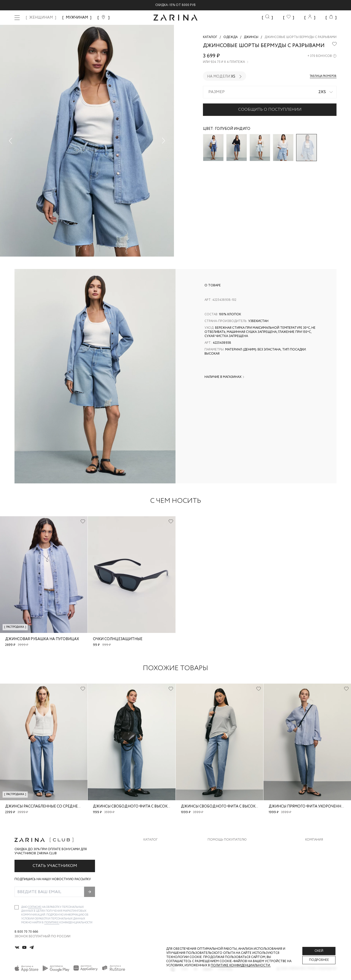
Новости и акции (321, 879)
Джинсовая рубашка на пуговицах (42, 639)
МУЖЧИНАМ (77, 18)
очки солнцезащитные (118, 639)
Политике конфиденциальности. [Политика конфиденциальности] (241, 965)
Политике (52, 923)
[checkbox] (17, 907)
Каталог (151, 840)
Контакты (314, 868)
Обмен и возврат (222, 858)
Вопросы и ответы (225, 868)
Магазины (314, 889)
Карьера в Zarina (319, 858)
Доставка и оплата (225, 848)
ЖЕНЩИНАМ (41, 18)
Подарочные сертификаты (231, 889)
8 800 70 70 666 (26, 932)
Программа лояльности (229, 879)
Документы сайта (224, 899)
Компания (314, 840)
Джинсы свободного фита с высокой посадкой (144, 806)
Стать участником (55, 866)
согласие (35, 907)
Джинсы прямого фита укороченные (308, 806)
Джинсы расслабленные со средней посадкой (54, 806)
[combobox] (270, 92)
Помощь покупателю (227, 840)
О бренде (313, 848)
